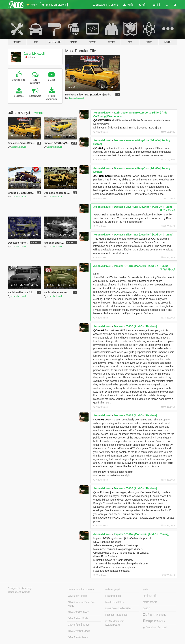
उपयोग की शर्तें (150, 602)
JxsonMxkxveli (34, 54)
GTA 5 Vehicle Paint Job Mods (81, 604)
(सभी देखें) (38, 113)
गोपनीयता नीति (150, 596)
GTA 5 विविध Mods (78, 637)
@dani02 (98, 492)
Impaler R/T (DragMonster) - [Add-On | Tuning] (142, 266)
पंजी (157, 5)
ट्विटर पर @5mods (154, 615)
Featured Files (113, 596)
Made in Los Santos (19, 592)
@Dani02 (99, 330)
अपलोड (128, 5)
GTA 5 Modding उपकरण (81, 590)
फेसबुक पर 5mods (154, 621)
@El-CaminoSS (102, 176)
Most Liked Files (114, 602)
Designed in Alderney (20, 588)
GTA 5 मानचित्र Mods (79, 631)
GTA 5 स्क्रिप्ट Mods (78, 618)
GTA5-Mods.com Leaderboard (115, 623)
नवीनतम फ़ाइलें (112, 590)
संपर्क (145, 590)
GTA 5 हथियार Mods (79, 612)
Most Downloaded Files (119, 608)
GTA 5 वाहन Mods (78, 596)
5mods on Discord (155, 627)
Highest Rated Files (116, 615)
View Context (101, 132)
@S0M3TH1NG (102, 120)
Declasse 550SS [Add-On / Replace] (135, 326)
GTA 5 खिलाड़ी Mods (79, 625)
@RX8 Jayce (101, 148)
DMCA (146, 608)
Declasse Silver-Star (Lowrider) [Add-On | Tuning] (144, 207)
